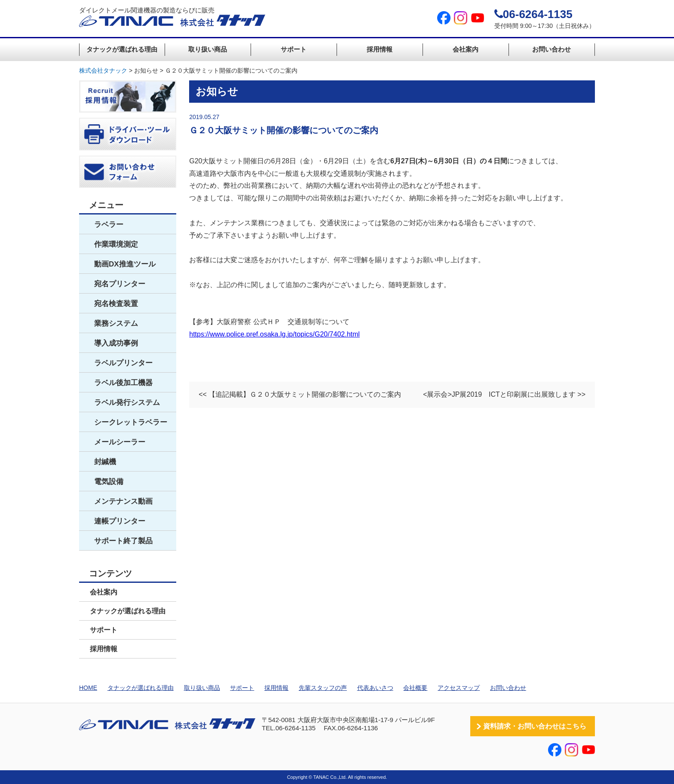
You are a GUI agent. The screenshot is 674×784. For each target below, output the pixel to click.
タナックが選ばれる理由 (122, 49)
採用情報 (380, 49)
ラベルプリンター (123, 363)
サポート (294, 49)
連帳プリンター (120, 521)
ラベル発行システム (127, 403)
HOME (88, 688)
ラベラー (109, 225)
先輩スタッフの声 (323, 688)
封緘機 (105, 462)
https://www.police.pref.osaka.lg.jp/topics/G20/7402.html (274, 334)
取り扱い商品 (208, 49)
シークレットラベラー (131, 422)
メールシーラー (120, 442)
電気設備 (109, 482)
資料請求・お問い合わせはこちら (535, 726)
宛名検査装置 (116, 304)
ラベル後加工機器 (123, 383)
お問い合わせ (551, 49)
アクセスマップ (459, 688)
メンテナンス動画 (123, 501)
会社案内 (466, 49)
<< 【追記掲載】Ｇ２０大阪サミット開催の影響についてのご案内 (300, 394)
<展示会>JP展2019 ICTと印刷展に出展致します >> (504, 394)
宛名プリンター (120, 284)
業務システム (116, 323)
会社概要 (415, 688)
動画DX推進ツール (125, 264)
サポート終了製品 (123, 541)
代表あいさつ (375, 688)
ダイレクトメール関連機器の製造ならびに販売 (172, 17)
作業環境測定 (116, 244)
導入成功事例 (116, 343)
